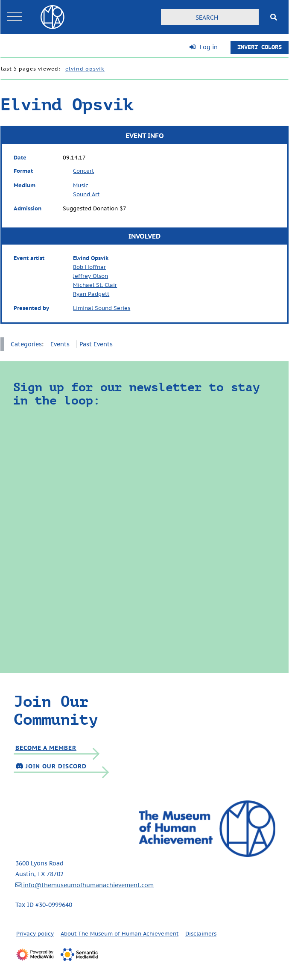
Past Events (96, 344)
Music (81, 185)
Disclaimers (201, 933)
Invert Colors (260, 47)
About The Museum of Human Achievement (120, 933)
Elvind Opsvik (85, 69)
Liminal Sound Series (102, 308)
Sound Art (86, 194)
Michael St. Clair (95, 285)
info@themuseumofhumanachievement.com (85, 885)
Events (60, 344)
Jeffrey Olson (90, 276)
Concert (83, 171)
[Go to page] (274, 17)
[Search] (210, 17)
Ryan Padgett (91, 294)
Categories (26, 344)
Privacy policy (35, 933)
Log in (209, 47)
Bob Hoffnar (89, 267)
